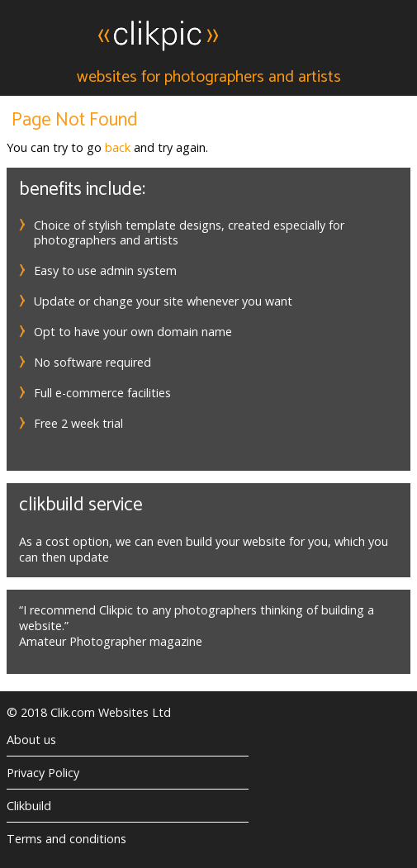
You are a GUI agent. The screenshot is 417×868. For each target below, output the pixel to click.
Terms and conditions (66, 839)
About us (31, 740)
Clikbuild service (81, 505)
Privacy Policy (43, 773)
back (118, 147)
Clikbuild (29, 806)
